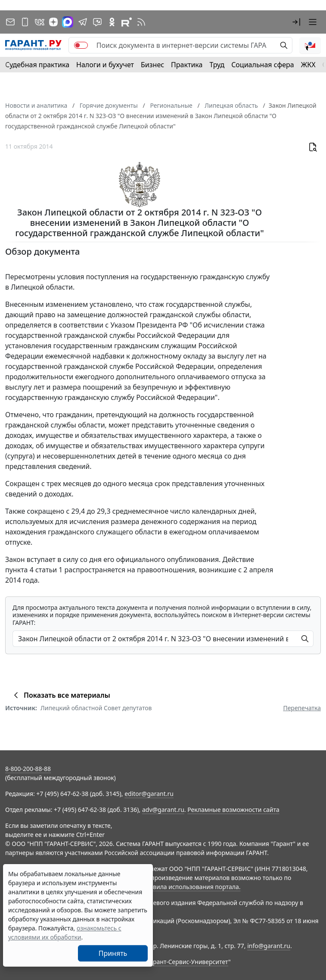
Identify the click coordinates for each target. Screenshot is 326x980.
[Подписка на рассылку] (10, 22)
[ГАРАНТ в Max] (68, 22)
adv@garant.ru (163, 810)
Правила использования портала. (191, 887)
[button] (296, 22)
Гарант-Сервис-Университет (188, 962)
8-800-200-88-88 (28, 769)
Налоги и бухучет (105, 65)
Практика (187, 65)
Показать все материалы (61, 695)
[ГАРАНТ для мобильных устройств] (25, 22)
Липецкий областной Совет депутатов (96, 708)
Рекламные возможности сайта (233, 810)
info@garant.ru (269, 946)
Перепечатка (302, 708)
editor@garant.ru (149, 794)
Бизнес (152, 65)
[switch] (81, 45)
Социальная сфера (263, 65)
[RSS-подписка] (141, 22)
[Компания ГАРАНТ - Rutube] (127, 22)
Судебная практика (37, 65)
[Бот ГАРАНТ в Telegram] (97, 22)
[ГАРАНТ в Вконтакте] (40, 22)
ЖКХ (308, 65)
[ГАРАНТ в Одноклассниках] (112, 22)
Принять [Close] (113, 953)
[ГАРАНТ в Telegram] (83, 22)
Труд (217, 65)
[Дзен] (53, 22)
